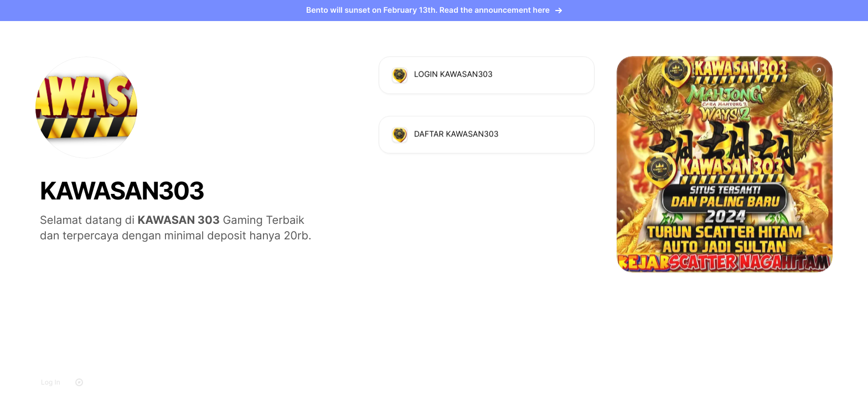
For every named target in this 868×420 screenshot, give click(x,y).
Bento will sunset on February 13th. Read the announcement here (434, 10)
